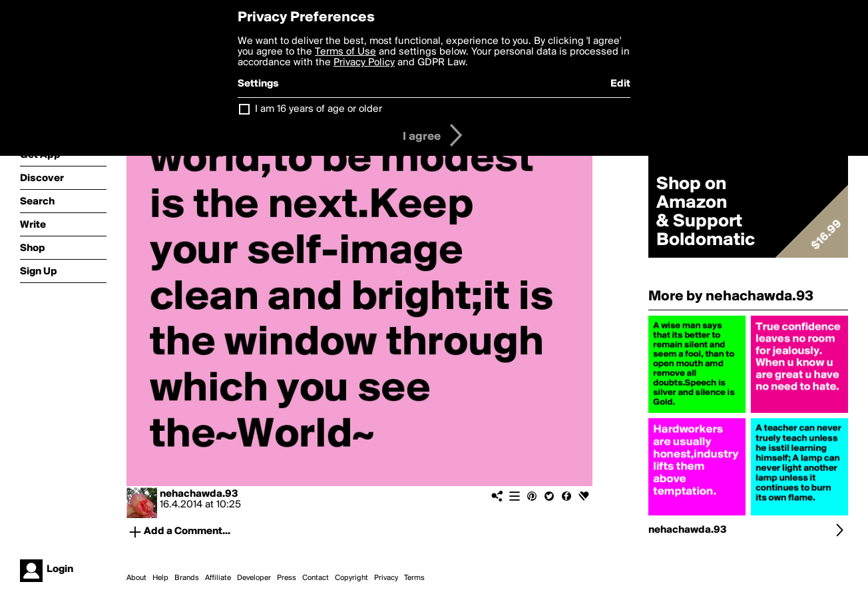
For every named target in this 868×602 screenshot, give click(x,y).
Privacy (386, 578)
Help (160, 578)
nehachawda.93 (199, 494)
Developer (254, 578)
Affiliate (218, 578)
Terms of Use (345, 52)
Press (287, 578)
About (136, 578)
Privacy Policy (364, 63)
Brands (187, 578)
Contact (316, 578)
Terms (414, 578)
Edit (620, 84)
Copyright (351, 578)
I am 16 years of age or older (319, 109)
